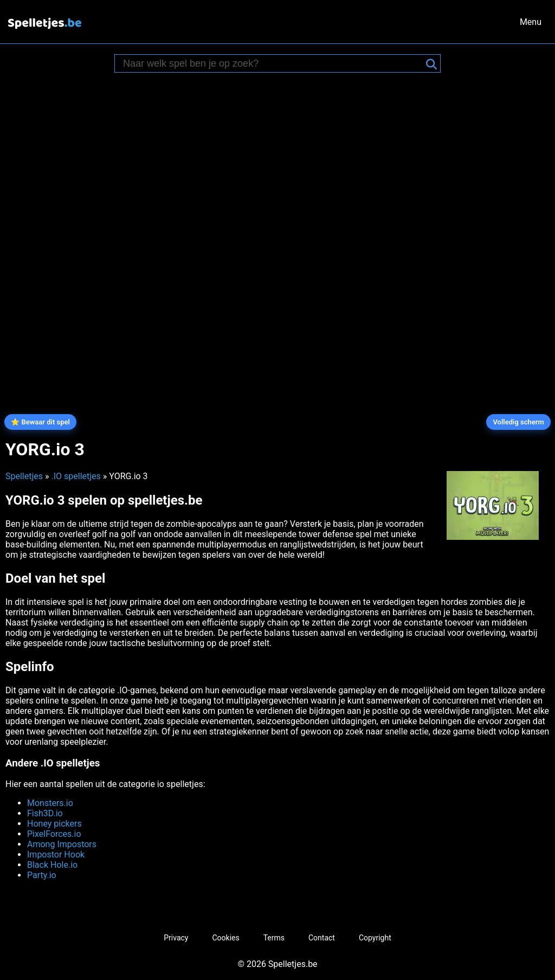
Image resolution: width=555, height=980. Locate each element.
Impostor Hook (56, 855)
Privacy (176, 938)
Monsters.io (50, 803)
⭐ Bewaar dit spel (40, 422)
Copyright (375, 938)
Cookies (225, 938)
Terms (274, 938)
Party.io (42, 875)
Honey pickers (54, 824)
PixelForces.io (54, 834)
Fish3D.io (45, 813)
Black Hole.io (52, 865)
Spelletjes (24, 476)
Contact (322, 938)
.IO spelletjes (76, 476)
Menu (531, 22)
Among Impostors (62, 844)
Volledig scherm (518, 422)
